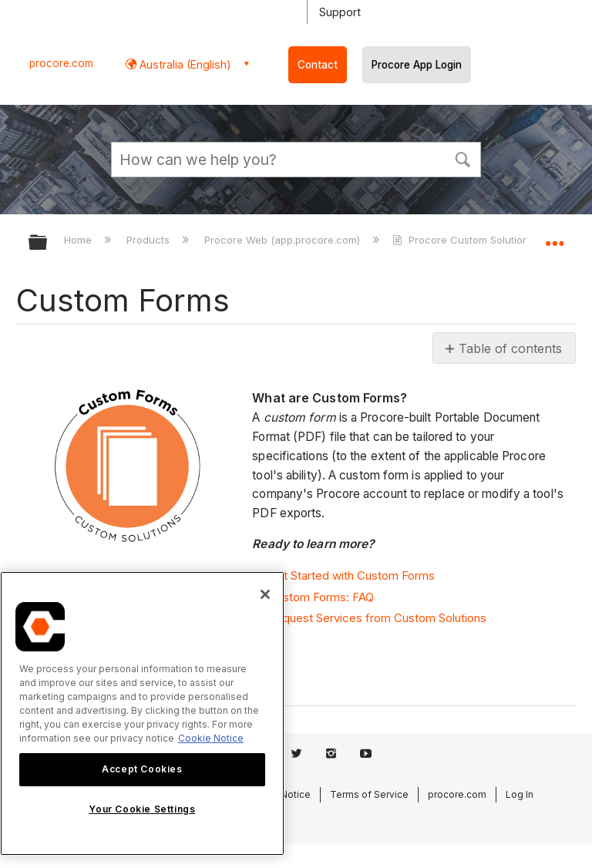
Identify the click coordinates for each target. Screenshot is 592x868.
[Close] (265, 594)
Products (150, 240)
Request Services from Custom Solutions (377, 618)
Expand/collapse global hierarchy (48, 243)
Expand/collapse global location (554, 237)
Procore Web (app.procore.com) (284, 240)
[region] (142, 713)
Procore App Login (417, 65)
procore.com (61, 63)
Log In (520, 794)
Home (79, 240)
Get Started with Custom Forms (351, 575)
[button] (462, 158)
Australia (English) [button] (184, 64)
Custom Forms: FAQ (321, 597)
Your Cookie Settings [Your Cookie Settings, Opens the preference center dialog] (142, 809)
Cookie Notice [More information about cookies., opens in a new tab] (211, 738)
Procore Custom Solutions (464, 240)
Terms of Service (369, 794)
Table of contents (510, 348)
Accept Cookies (142, 769)
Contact (318, 65)
